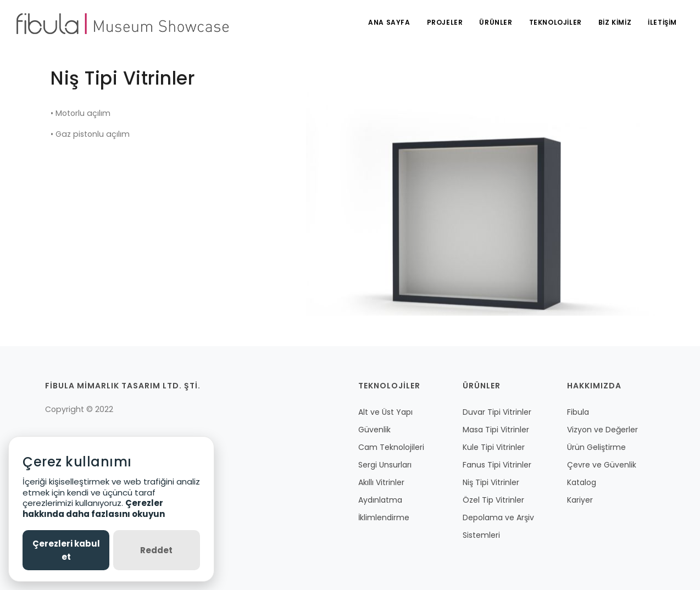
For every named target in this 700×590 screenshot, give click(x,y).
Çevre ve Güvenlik (602, 465)
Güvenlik (374, 430)
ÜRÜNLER (496, 22)
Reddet (156, 550)
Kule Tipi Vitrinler (494, 447)
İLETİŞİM (662, 22)
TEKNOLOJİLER (555, 22)
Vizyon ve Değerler (602, 430)
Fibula (578, 412)
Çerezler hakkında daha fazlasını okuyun (94, 508)
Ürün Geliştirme (596, 447)
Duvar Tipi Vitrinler (497, 412)
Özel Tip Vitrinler (493, 500)
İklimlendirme (384, 517)
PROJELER (445, 22)
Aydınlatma (380, 500)
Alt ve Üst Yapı (385, 412)
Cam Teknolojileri (391, 447)
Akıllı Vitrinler (381, 482)
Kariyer (580, 500)
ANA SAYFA (389, 22)
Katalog (582, 482)
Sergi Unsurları (385, 465)
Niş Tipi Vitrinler (491, 482)
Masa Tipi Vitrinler (496, 430)
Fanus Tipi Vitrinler (497, 465)
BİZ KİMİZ (615, 22)
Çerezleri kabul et (66, 550)
